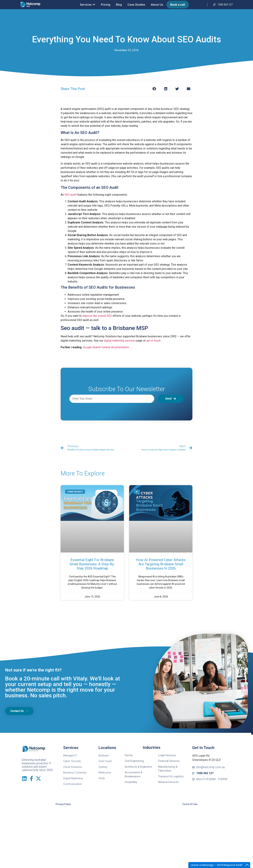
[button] (154, 89)
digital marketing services (120, 341)
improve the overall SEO (97, 316)
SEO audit (70, 195)
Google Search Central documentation (106, 347)
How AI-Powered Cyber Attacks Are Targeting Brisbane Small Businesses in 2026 (161, 564)
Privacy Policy (63, 804)
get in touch (153, 341)
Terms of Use (190, 804)
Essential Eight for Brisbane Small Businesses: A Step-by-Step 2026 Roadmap (92, 564)
